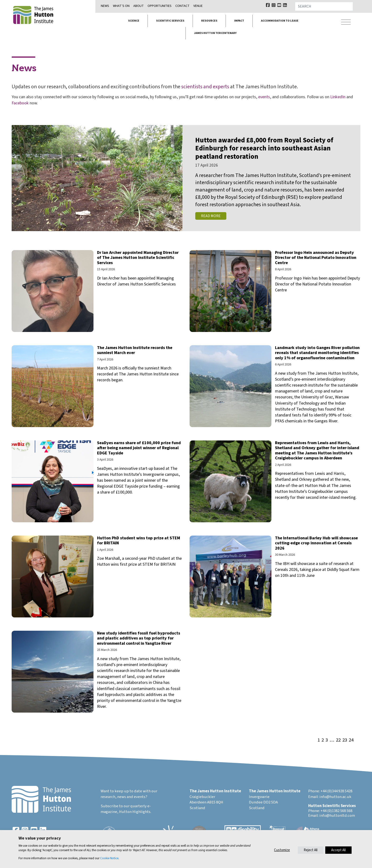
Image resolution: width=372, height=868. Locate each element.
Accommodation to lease (280, 21)
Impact (239, 21)
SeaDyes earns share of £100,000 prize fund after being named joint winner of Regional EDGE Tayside (139, 448)
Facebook (20, 103)
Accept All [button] (338, 850)
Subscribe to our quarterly (124, 806)
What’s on (121, 6)
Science (134, 21)
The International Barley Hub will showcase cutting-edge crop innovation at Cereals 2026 (316, 543)
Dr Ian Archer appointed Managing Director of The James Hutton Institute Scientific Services (138, 258)
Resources (209, 21)
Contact (182, 6)
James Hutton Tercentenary (215, 33)
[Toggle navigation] (346, 22)
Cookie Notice (109, 858)
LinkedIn (338, 97)
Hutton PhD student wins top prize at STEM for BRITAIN (139, 541)
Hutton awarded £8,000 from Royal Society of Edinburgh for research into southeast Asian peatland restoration (264, 149)
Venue (198, 6)
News (105, 6)
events (264, 97)
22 (338, 740)
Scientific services (170, 21)
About (139, 6)
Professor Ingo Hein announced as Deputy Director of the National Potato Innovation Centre (316, 258)
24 (351, 740)
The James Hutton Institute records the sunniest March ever (135, 350)
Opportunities (160, 6)
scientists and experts (205, 87)
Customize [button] (282, 850)
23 (345, 740)
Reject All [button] (311, 850)
